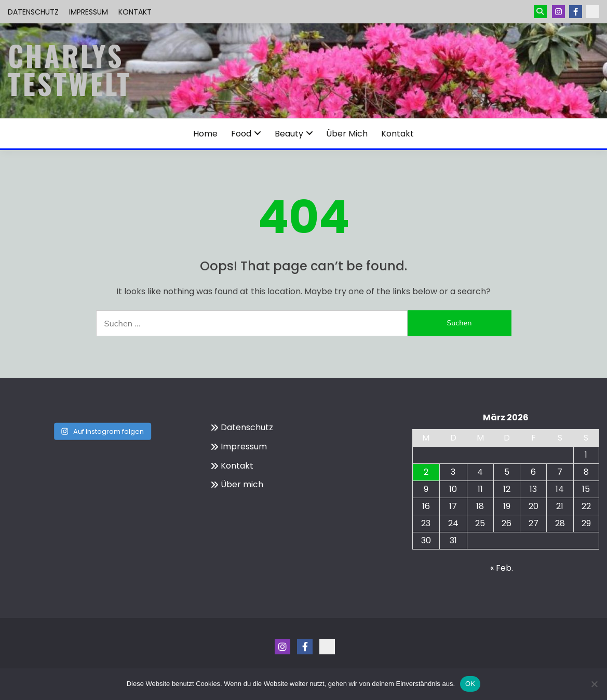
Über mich (347, 134)
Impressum (89, 12)
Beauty (289, 134)
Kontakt (135, 12)
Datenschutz (33, 12)
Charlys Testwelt (70, 70)
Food (241, 134)
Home (205, 134)
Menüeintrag (576, 12)
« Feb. (502, 568)
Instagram (558, 12)
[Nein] (594, 684)
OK (470, 684)
